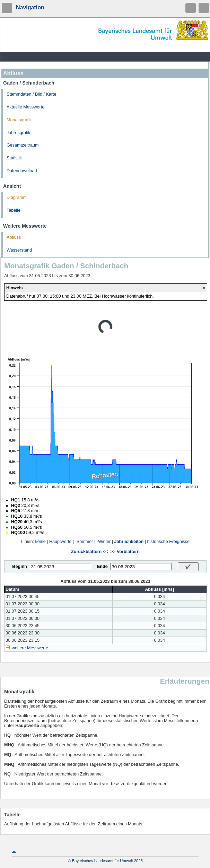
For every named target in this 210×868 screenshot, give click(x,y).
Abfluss (14, 237)
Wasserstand (19, 250)
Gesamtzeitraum (23, 145)
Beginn (20, 567)
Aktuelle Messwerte (25, 107)
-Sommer (84, 542)
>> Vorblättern (125, 552)
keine (41, 542)
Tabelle (14, 210)
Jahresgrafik (19, 133)
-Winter (104, 542)
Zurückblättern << (89, 552)
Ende (102, 567)
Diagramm (17, 198)
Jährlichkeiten (129, 542)
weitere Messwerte (30, 648)
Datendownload (22, 171)
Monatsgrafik (19, 120)
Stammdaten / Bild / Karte (32, 94)
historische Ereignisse (169, 542)
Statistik (14, 158)
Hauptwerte (60, 542)
